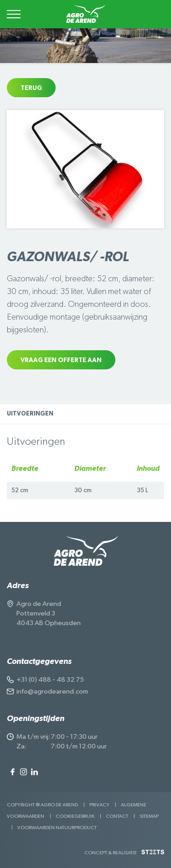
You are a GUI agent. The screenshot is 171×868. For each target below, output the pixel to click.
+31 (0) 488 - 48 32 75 (50, 680)
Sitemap (149, 816)
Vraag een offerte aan (61, 360)
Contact (117, 816)
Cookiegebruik (75, 816)
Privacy (99, 805)
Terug (31, 88)
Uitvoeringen (30, 414)
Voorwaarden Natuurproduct (57, 828)
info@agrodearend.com (52, 692)
